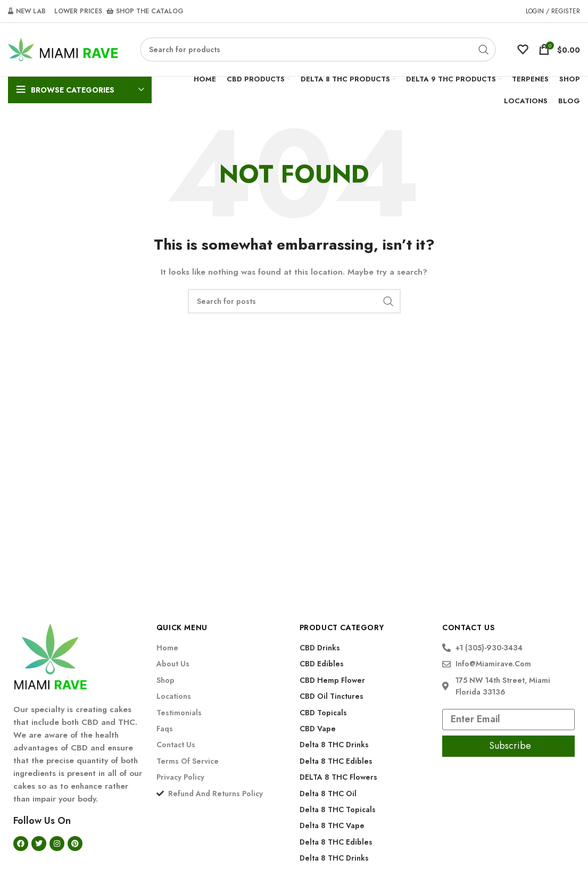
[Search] (318, 49)
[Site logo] (63, 48)
